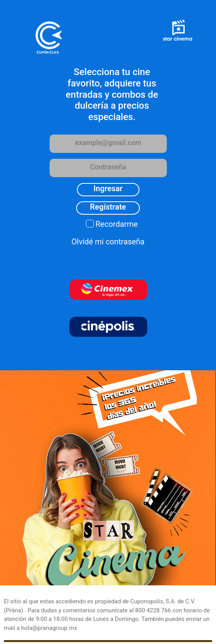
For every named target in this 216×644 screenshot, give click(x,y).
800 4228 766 (153, 610)
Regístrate (108, 207)
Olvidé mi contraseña (108, 242)
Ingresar (108, 188)
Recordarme (116, 224)
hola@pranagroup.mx (49, 628)
